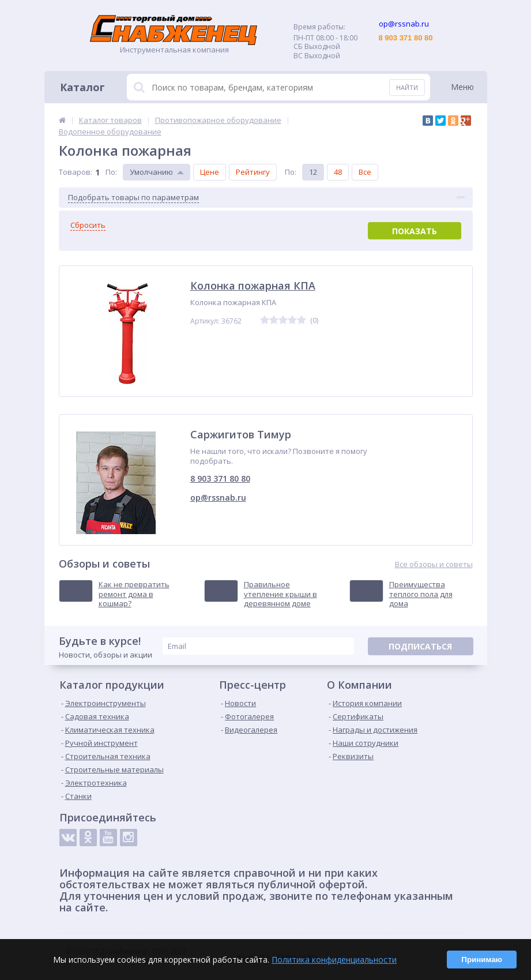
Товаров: (76, 172)
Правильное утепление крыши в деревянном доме (280, 594)
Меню (462, 87)
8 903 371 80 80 (220, 478)
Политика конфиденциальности (334, 960)
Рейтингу (253, 172)
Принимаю (482, 960)
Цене (210, 172)
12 (313, 172)
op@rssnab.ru (218, 497)
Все (365, 172)
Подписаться (420, 646)
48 (338, 172)
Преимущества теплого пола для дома (421, 594)
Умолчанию (151, 172)
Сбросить (88, 225)
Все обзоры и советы (434, 564)
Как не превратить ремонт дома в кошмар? (134, 594)
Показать (415, 231)
